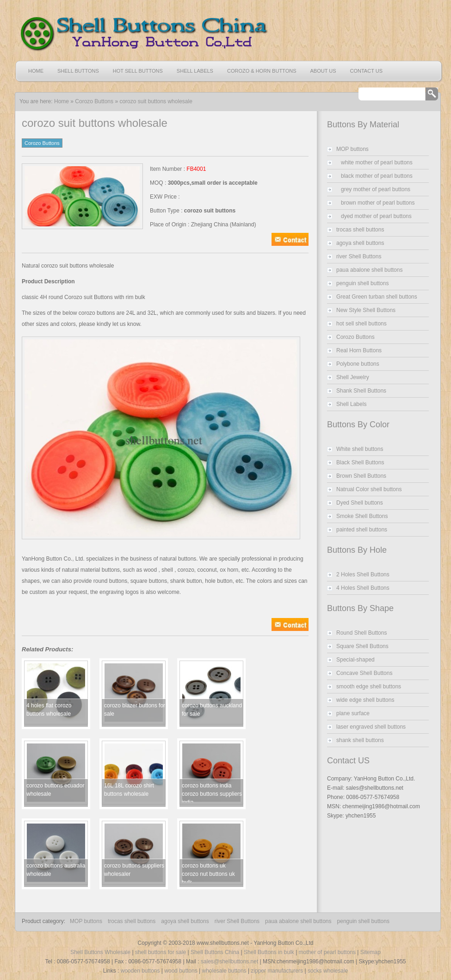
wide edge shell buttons (365, 700)
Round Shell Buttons (361, 633)
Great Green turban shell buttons (377, 297)
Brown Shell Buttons (361, 476)
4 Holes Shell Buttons (363, 588)
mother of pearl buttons (327, 952)
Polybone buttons (358, 364)
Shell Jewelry (353, 377)
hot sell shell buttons (361, 324)
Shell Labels (195, 71)
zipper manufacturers (277, 971)
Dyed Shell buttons (360, 503)
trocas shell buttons (360, 230)
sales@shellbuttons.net (229, 961)
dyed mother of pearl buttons (376, 216)
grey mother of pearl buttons (376, 189)
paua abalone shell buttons (369, 270)
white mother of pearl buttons (377, 162)
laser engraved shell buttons (371, 727)
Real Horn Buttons (359, 350)
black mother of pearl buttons (377, 176)
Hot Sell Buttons (138, 71)
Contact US (367, 71)
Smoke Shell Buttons (362, 516)
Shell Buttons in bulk (269, 952)
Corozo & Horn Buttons (262, 71)
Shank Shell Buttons (361, 391)
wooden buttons (140, 971)
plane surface (353, 713)
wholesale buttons (224, 971)
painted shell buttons (362, 530)
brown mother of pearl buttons (378, 203)
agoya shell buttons (360, 243)
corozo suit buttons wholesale (156, 101)
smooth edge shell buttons (369, 687)
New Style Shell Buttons (366, 310)
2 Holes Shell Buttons (363, 574)
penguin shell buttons (362, 283)
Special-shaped (355, 660)
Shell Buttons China (215, 952)
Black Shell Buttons (360, 462)
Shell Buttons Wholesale (100, 952)
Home (36, 71)
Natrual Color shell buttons (369, 489)
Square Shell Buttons (362, 646)
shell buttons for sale (161, 952)
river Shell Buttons (359, 256)
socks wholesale (328, 971)
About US (323, 71)
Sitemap (371, 952)
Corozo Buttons (94, 101)
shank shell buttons (360, 740)
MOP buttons (352, 149)
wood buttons (181, 971)
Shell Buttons (78, 71)
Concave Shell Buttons (364, 673)
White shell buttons (360, 449)
